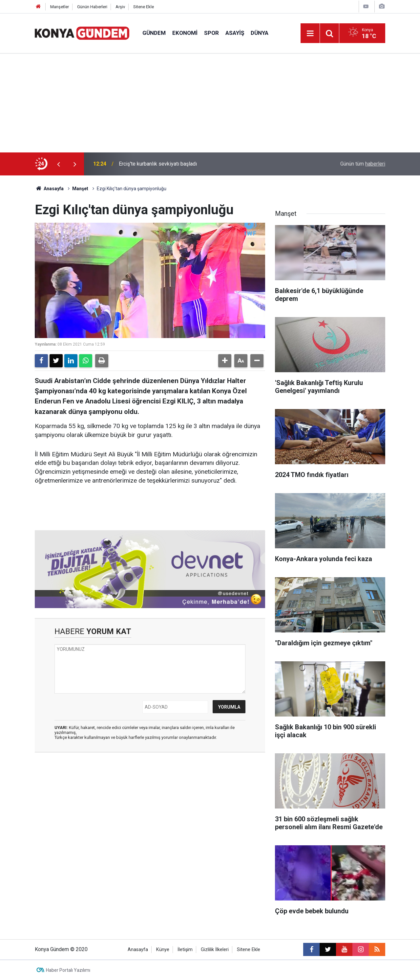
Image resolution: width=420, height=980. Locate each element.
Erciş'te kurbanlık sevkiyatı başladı (158, 164)
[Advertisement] (210, 103)
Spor (211, 33)
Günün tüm (363, 164)
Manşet (80, 189)
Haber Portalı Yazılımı (68, 970)
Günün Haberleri (92, 7)
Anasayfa (49, 189)
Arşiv (120, 7)
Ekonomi (185, 33)
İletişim (185, 950)
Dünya (260, 33)
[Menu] (310, 34)
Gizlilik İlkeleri (215, 950)
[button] (225, 361)
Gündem (154, 33)
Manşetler (60, 7)
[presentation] (58, 164)
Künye (163, 950)
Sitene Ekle (144, 7)
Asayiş (235, 33)
